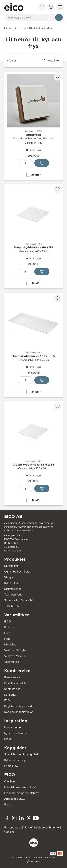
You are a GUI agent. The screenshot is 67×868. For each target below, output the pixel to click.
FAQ (7, 700)
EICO (8, 621)
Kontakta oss (12, 689)
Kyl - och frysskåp (15, 760)
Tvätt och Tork (13, 595)
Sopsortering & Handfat (19, 600)
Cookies (9, 832)
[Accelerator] (20, 7)
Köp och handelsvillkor (18, 712)
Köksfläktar (11, 566)
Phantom (10, 627)
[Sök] (59, 17)
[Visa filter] (50, 61)
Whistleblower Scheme (44, 827)
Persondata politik (15, 827)
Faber (8, 639)
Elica (7, 633)
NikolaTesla (11, 644)
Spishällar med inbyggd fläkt (22, 754)
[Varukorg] (51, 7)
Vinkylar (9, 577)
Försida (8, 28)
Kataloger (10, 695)
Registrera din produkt (18, 706)
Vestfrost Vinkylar (15, 650)
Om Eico (10, 781)
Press (8, 804)
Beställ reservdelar (16, 683)
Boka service (12, 677)
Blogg (8, 739)
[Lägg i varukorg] (42, 163)
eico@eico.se (12, 547)
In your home (13, 727)
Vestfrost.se (12, 662)
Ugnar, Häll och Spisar (18, 572)
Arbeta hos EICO (15, 799)
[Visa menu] (60, 7)
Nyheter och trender (17, 733)
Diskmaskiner (13, 589)
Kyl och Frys (12, 583)
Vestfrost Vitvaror (15, 656)
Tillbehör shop (13, 606)
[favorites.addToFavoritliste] (58, 77)
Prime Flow (11, 766)
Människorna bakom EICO (20, 787)
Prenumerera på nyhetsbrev (22, 793)
